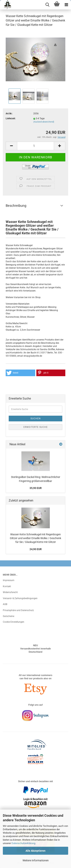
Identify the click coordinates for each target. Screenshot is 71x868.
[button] (20, 373)
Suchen (36, 419)
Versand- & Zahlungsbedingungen (20, 598)
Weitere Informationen (36, 860)
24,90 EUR (36, 549)
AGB (5, 604)
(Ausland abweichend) (44, 122)
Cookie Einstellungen (14, 622)
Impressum (9, 580)
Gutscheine (9, 616)
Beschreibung (16, 206)
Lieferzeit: (11, 118)
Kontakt (7, 586)
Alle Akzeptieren (35, 851)
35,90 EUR (36, 488)
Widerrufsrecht (10, 592)
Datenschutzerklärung (23, 843)
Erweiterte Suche (36, 427)
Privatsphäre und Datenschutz (18, 610)
